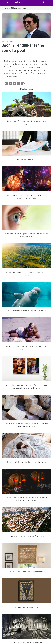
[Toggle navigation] (4, 3)
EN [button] (44, 2)
